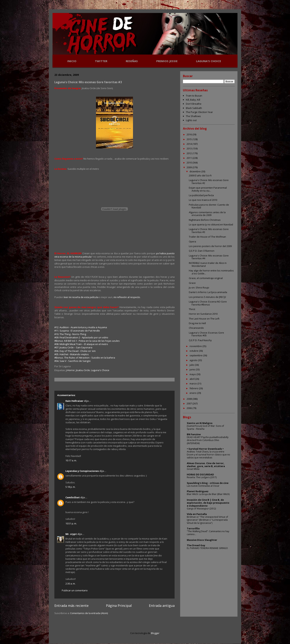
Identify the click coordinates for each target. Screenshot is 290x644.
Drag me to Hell (197, 323)
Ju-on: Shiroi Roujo (199, 288)
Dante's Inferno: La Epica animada (208, 292)
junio (193, 369)
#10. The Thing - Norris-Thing (70, 334)
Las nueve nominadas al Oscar (203, 486)
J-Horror (70, 370)
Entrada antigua (162, 606)
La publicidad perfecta (201, 195)
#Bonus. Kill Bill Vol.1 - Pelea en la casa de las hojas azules (87, 341)
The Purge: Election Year (199, 112)
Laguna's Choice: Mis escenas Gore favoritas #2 (209, 182)
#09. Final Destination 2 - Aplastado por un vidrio (81, 337)
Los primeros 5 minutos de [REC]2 (207, 297)
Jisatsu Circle (83, 370)
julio (192, 365)
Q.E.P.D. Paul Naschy (200, 340)
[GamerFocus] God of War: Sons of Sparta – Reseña (205, 427)
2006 (189, 408)
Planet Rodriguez (198, 491)
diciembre (195, 171)
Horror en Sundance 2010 (203, 314)
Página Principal (119, 606)
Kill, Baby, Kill (193, 100)
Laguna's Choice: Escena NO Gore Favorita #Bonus (208, 303)
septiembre (196, 355)
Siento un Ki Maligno (200, 423)
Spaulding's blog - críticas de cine (208, 483)
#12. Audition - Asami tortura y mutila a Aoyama (81, 327)
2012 (189, 153)
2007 (189, 403)
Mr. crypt (71, 534)
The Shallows (193, 116)
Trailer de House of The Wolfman (207, 237)
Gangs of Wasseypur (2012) (201, 509)
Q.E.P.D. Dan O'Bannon (202, 251)
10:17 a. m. (71, 460)
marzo (193, 383)
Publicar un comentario (75, 590)
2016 (189, 134)
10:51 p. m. (71, 523)
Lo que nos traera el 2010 (203, 200)
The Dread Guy (196, 545)
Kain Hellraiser (74, 401)
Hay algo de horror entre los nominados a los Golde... (211, 272)
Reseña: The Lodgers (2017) (202, 477)
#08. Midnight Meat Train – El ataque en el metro (81, 344)
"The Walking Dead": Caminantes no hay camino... (208, 533)
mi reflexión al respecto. (127, 297)
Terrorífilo (193, 528)
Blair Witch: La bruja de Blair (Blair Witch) (208, 494)
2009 (189, 167)
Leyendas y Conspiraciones (82, 471)
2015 (189, 139)
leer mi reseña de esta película (81, 297)
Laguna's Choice (100, 370)
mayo (193, 374)
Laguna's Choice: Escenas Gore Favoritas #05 (206, 334)
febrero (194, 388)
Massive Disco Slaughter (202, 540)
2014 (189, 144)
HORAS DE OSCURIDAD (200, 474)
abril (192, 379)
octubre (194, 351)
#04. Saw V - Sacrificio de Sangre (72, 361)
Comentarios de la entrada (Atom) (89, 613)
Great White (193, 469)
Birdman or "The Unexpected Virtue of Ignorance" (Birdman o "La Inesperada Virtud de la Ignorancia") (207, 520)
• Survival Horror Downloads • (205, 449)
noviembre (196, 346)
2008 (189, 399)
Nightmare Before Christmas (205, 220)
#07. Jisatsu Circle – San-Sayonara (73, 347)
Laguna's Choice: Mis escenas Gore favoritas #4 (209, 257)
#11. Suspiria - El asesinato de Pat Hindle (77, 331)
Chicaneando (196, 328)
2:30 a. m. (70, 584)
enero (193, 393)
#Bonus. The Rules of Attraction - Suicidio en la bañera (85, 358)
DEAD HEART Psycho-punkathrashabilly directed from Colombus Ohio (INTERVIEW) (208, 440)
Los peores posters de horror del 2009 (210, 246)
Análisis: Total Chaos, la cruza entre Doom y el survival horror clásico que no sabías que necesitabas (208, 455)
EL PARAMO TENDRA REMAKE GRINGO (207, 548)
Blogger (155, 633)
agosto (194, 360)
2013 (189, 148)
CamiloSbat (73, 497)
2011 (189, 158)
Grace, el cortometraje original (206, 278)
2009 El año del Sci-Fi (200, 175)
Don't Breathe (194, 104)
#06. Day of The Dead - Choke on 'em (75, 351)
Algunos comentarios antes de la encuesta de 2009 (207, 214)
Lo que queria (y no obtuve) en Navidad (211, 224)
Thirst (192, 309)
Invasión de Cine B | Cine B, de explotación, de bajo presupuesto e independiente (208, 503)
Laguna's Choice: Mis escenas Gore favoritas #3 (209, 231)
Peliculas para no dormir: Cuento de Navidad (209, 206)
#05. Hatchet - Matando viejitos (72, 354)
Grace (192, 283)
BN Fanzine (194, 434)
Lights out (191, 120)
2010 (189, 163)
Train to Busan (194, 96)
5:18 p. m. (70, 487)
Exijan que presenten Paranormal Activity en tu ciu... (208, 189)
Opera (192, 241)
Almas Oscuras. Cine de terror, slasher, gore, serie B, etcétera (206, 465)
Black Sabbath (194, 108)
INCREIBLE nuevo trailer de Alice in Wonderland (208, 264)
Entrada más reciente (71, 606)
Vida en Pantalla (197, 514)
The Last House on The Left (204, 319)
